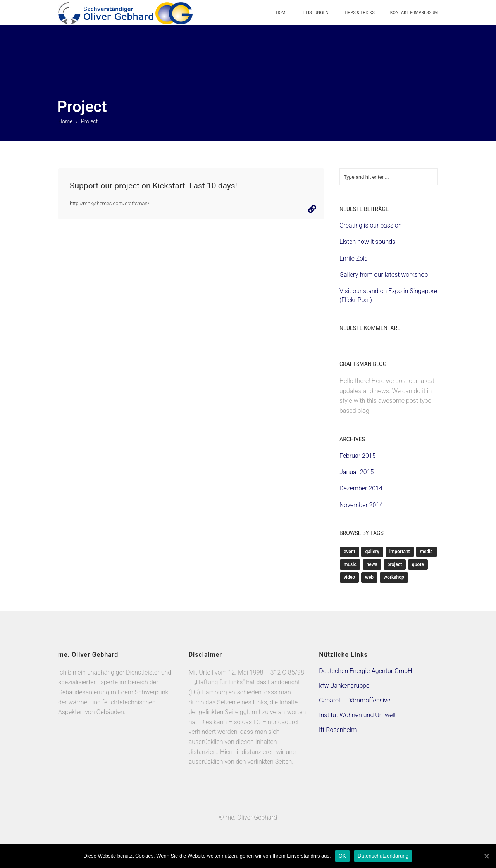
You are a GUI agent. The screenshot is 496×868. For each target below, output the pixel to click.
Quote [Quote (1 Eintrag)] (418, 564)
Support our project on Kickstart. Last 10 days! (153, 186)
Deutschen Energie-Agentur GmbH (365, 671)
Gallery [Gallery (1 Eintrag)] (372, 552)
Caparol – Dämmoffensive (355, 700)
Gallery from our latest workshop (384, 275)
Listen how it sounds (367, 242)
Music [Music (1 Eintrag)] (350, 564)
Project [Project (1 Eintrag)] (395, 564)
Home (282, 13)
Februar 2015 (358, 456)
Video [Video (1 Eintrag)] (349, 577)
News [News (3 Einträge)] (372, 564)
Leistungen (316, 13)
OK (342, 856)
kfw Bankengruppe (344, 686)
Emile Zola (354, 258)
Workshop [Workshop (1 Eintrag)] (394, 577)
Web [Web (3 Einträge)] (369, 577)
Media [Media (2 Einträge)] (426, 552)
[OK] (486, 856)
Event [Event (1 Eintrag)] (350, 552)
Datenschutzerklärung (383, 856)
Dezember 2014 (361, 488)
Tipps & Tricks (359, 13)
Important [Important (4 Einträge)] (400, 552)
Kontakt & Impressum (414, 13)
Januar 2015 (356, 472)
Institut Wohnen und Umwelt (357, 715)
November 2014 (361, 505)
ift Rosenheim (338, 730)
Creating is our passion (370, 225)
